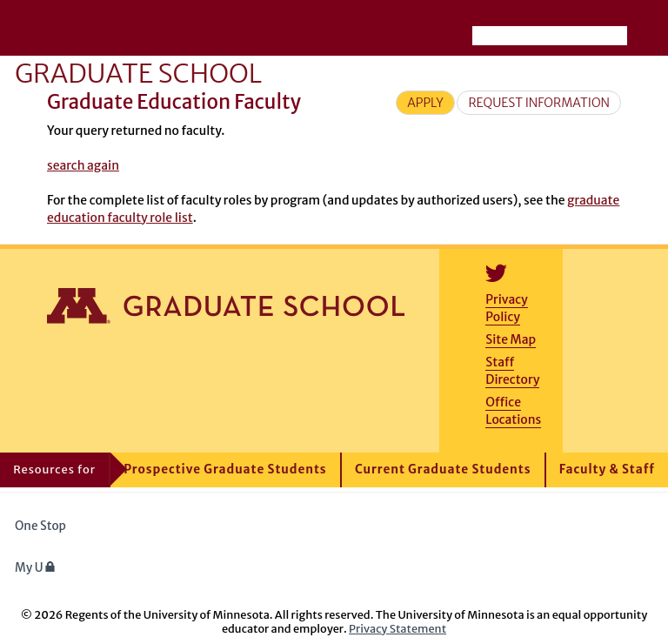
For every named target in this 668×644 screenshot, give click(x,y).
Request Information (539, 103)
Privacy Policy (506, 308)
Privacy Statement (397, 628)
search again (83, 165)
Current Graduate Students (443, 470)
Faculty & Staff (607, 470)
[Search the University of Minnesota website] (550, 36)
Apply (425, 103)
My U (35, 568)
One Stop (40, 526)
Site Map (511, 339)
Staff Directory (512, 371)
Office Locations (513, 411)
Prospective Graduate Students (225, 470)
